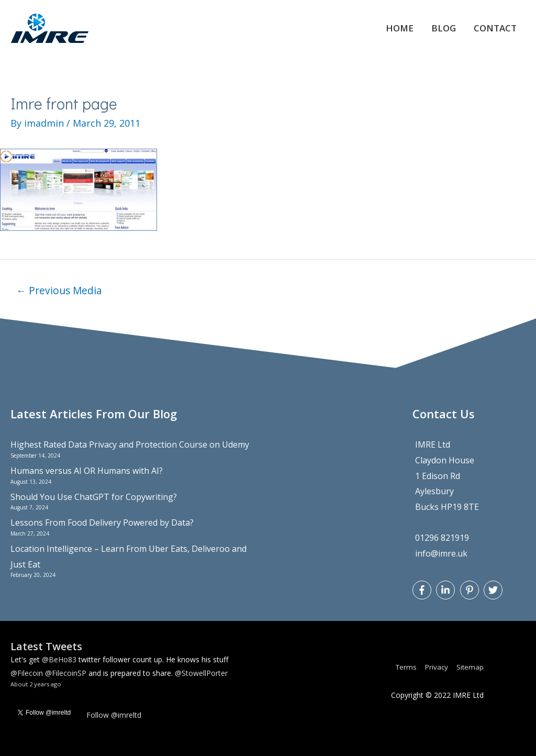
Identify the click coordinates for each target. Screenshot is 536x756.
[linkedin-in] (447, 590)
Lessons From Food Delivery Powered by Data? (102, 522)
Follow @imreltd (114, 715)
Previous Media (59, 290)
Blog (438, 28)
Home (392, 28)
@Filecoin (27, 673)
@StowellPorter (201, 673)
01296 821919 (442, 538)
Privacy (434, 667)
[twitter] (494, 590)
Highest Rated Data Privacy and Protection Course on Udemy (130, 444)
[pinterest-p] (471, 590)
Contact (493, 28)
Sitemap (470, 667)
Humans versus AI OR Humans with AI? (87, 471)
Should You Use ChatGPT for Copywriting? (94, 497)
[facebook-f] (423, 590)
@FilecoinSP (66, 673)
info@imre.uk (441, 553)
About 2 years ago (36, 684)
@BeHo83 (59, 659)
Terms (402, 667)
